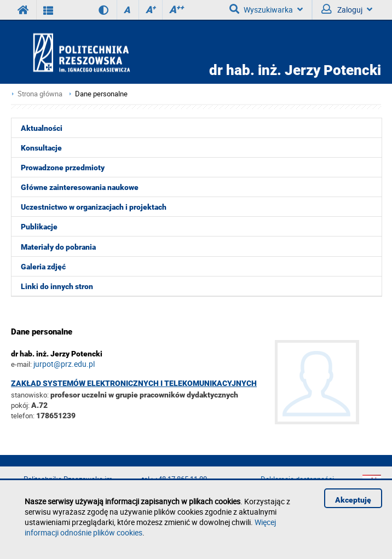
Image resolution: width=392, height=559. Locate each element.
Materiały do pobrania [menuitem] (58, 247)
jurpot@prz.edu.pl (64, 364)
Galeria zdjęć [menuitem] (43, 267)
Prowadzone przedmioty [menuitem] (63, 168)
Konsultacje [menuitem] (41, 148)
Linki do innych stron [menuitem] (57, 286)
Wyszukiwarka (266, 9)
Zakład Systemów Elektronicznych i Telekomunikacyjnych (134, 383)
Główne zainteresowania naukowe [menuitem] (80, 187)
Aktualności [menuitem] (42, 128)
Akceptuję (353, 500)
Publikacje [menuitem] (39, 227)
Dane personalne (101, 94)
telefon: (23, 416)
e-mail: (21, 364)
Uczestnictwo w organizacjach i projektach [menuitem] (94, 207)
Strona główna (40, 94)
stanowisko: (30, 395)
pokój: (21, 405)
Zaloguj (347, 9)
